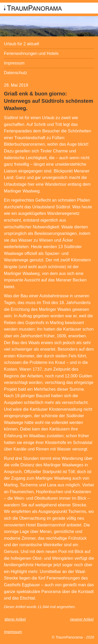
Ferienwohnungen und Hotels (31, 53)
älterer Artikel (15, 619)
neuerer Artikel (82, 619)
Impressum (14, 63)
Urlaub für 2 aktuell (21, 44)
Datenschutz (16, 73)
